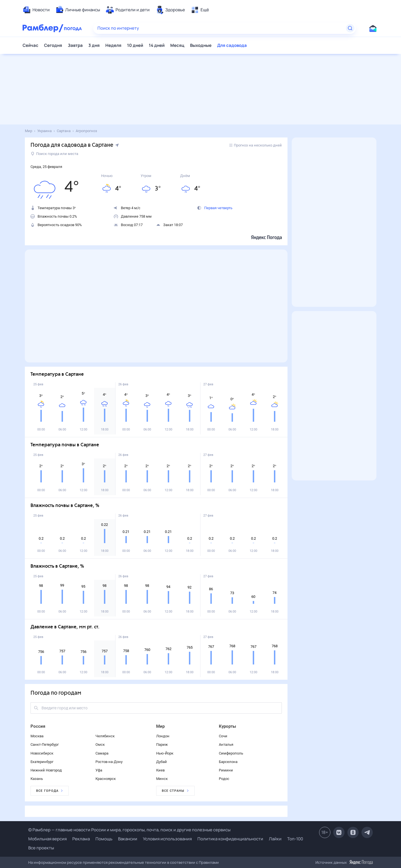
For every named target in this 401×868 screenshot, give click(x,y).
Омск (100, 745)
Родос (224, 779)
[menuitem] (36, 10)
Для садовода (232, 45)
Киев (160, 770)
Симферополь (231, 753)
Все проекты (41, 848)
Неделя (113, 45)
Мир (160, 726)
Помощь (104, 839)
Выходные (201, 45)
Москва (37, 736)
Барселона (228, 762)
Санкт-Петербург (45, 745)
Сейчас (30, 45)
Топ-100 (295, 839)
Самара (102, 753)
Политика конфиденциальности (230, 839)
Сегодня (53, 45)
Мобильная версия (47, 839)
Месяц (177, 45)
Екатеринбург (42, 762)
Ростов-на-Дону (109, 762)
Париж (162, 745)
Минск (162, 779)
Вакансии (128, 839)
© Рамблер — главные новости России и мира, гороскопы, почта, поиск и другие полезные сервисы (129, 830)
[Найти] (350, 28)
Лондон (163, 736)
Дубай (162, 762)
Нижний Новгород (46, 770)
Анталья (226, 745)
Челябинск (105, 736)
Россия (38, 726)
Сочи (223, 736)
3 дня (94, 45)
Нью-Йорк (165, 753)
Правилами (209, 862)
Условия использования (167, 839)
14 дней (157, 45)
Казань (37, 779)
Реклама (81, 839)
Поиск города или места (55, 154)
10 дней (135, 45)
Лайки (275, 839)
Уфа (99, 770)
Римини (226, 770)
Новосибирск (42, 753)
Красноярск (106, 779)
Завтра (75, 45)
